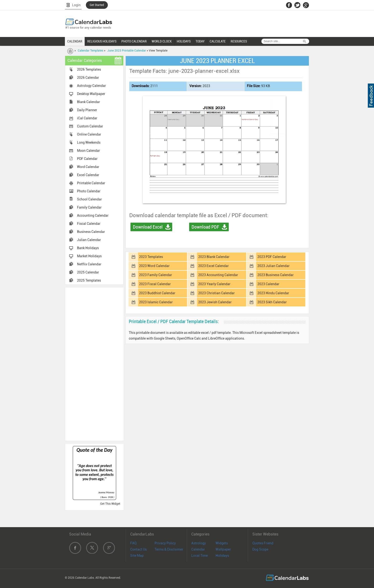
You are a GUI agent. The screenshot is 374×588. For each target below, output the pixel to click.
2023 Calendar (268, 284)
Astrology (199, 543)
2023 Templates (151, 257)
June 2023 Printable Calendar (127, 51)
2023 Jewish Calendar (215, 302)
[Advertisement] (94, 364)
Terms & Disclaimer (169, 549)
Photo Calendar (89, 191)
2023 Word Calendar (154, 266)
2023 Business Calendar (275, 275)
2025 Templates (89, 280)
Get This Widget (110, 504)
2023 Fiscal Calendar (155, 284)
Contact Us (138, 549)
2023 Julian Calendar (273, 266)
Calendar (198, 549)
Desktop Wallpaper (91, 94)
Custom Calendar (90, 126)
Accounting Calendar (93, 215)
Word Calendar (88, 167)
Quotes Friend (263, 543)
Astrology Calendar (91, 86)
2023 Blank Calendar (214, 257)
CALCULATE (218, 41)
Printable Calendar (91, 183)
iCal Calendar (87, 118)
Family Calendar (89, 207)
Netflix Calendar (89, 264)
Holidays (222, 556)
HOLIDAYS (184, 41)
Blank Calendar (88, 102)
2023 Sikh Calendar (272, 302)
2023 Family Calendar (156, 275)
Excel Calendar (88, 175)
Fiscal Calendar (89, 224)
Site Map (137, 556)
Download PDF (205, 227)
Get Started (97, 5)
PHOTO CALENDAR (134, 41)
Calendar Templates (91, 51)
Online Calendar (89, 134)
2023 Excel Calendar (213, 266)
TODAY (200, 41)
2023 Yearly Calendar (214, 284)
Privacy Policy (165, 543)
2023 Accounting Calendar (218, 275)
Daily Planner (87, 110)
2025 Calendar (88, 272)
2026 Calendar (88, 78)
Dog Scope (260, 549)
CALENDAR (75, 41)
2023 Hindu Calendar (273, 293)
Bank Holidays (88, 248)
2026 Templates (89, 69)
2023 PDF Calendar (272, 257)
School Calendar (89, 199)
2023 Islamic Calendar (156, 302)
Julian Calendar (89, 240)
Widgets (222, 543)
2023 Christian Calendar (216, 293)
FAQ (133, 543)
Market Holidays (89, 256)
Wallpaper (223, 549)
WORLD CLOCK (162, 41)
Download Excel (148, 227)
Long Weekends (89, 142)
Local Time (200, 556)
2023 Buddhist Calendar (157, 293)
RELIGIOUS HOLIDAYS (102, 41)
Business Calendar (91, 232)
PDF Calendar (87, 159)
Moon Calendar (88, 151)
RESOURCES (239, 41)
